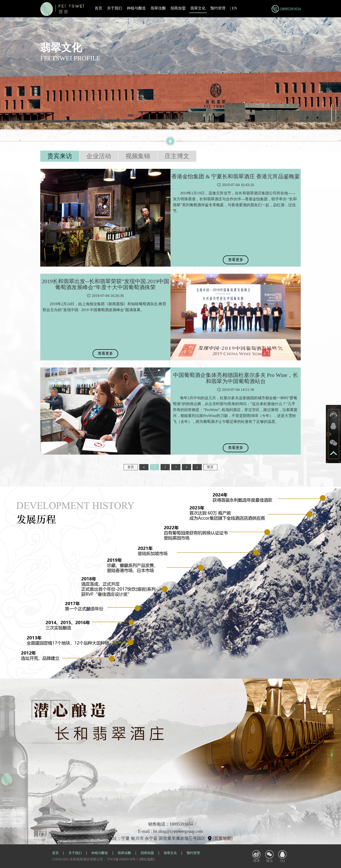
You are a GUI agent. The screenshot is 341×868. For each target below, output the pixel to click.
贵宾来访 (60, 156)
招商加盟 (178, 8)
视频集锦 (138, 156)
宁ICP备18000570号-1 (123, 859)
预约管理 (218, 8)
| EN (234, 8)
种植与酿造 (136, 8)
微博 (256, 861)
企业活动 (99, 156)
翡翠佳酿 (158, 8)
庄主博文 (177, 156)
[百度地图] (223, 838)
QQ (282, 861)
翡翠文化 (198, 8)
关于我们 (115, 8)
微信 (269, 861)
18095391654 (290, 9)
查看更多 (236, 260)
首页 (99, 8)
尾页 (210, 467)
